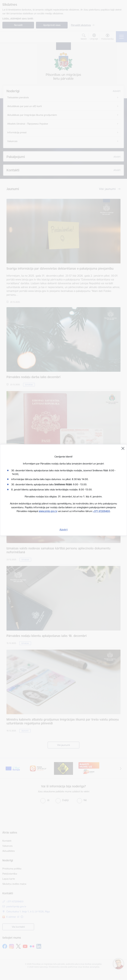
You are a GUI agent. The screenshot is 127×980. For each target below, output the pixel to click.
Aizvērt (64, 530)
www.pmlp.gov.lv (48, 511)
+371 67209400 (101, 511)
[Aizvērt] (123, 448)
